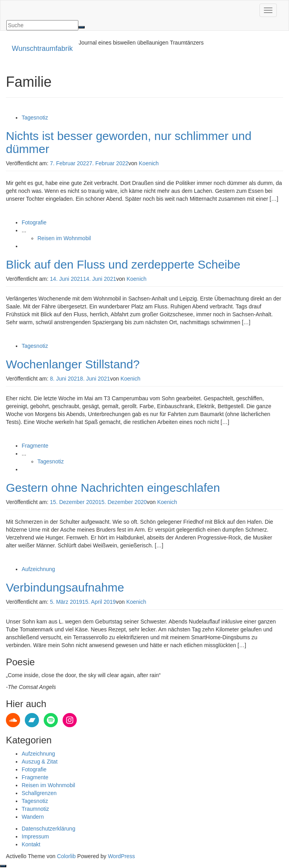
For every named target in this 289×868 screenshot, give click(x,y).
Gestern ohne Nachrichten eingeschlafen (113, 488)
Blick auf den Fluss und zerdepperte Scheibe (123, 264)
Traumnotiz (35, 809)
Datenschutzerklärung (48, 829)
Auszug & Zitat (40, 762)
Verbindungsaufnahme (65, 587)
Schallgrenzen (39, 793)
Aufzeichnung (38, 569)
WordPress (121, 856)
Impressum (35, 836)
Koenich (149, 163)
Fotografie (34, 222)
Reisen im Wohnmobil (64, 238)
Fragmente (35, 446)
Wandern (33, 817)
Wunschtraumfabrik (42, 49)
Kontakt (31, 844)
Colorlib (66, 856)
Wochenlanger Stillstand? (73, 364)
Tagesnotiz (35, 118)
